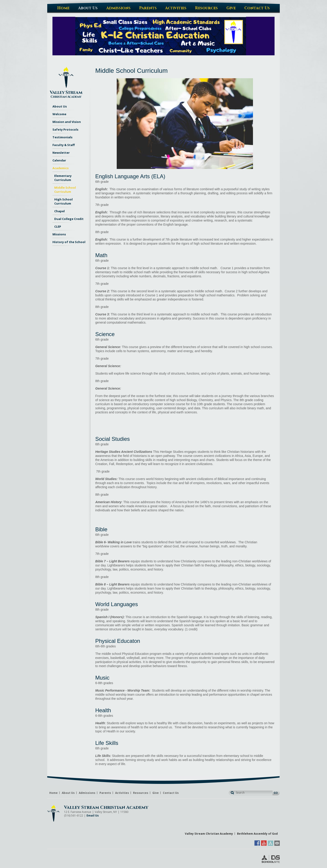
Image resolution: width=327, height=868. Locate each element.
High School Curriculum (63, 201)
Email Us (93, 816)
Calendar (59, 160)
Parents (105, 793)
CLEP (58, 227)
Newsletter (61, 153)
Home (53, 793)
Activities (122, 793)
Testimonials (62, 137)
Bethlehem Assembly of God (257, 834)
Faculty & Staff (64, 145)
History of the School (69, 242)
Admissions (87, 793)
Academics (61, 168)
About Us (60, 106)
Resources (141, 793)
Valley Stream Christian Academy (106, 807)
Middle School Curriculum (65, 190)
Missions (59, 234)
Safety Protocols (65, 129)
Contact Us (171, 793)
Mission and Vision (67, 122)
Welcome (59, 114)
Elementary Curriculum (63, 178)
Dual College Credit (69, 219)
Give (156, 793)
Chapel (59, 211)
